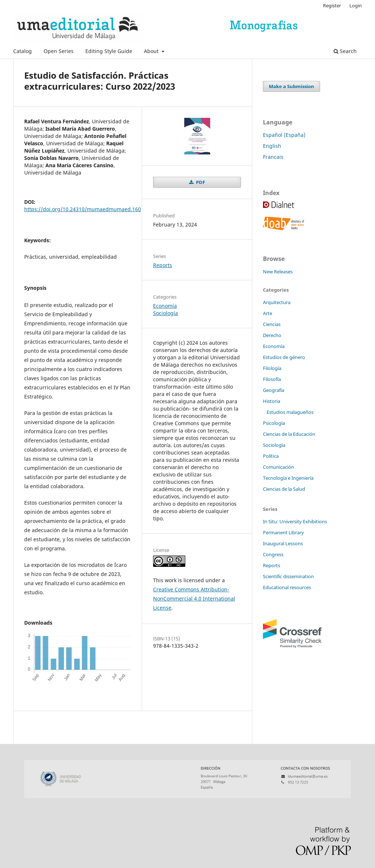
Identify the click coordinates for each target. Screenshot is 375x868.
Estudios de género (284, 357)
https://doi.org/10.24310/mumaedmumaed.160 (83, 209)
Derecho (272, 335)
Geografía (274, 390)
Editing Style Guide (109, 51)
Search (345, 51)
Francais (273, 157)
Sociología (166, 313)
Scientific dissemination (288, 576)
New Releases (278, 272)
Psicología (274, 423)
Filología (272, 368)
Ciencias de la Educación (289, 434)
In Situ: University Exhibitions (295, 521)
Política (271, 456)
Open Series (59, 51)
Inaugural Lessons (283, 543)
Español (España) (284, 135)
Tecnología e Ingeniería (288, 478)
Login (356, 5)
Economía (165, 306)
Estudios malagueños (290, 412)
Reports (163, 265)
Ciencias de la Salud (284, 489)
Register (332, 5)
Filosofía (272, 379)
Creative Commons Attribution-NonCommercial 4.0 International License (194, 598)
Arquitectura (277, 302)
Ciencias (272, 324)
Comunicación (279, 467)
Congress (273, 554)
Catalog (23, 51)
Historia (272, 401)
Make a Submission (292, 86)
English (272, 146)
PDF (200, 182)
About (152, 51)
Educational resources (287, 587)
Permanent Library (283, 532)
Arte (268, 313)
